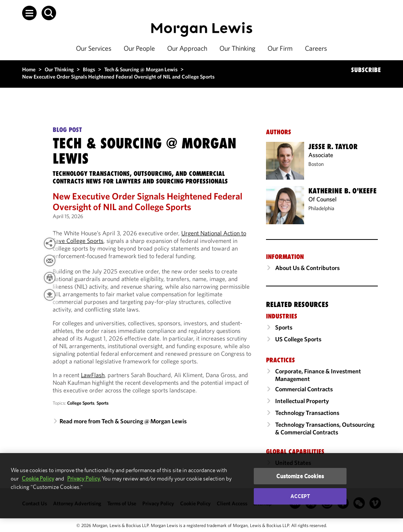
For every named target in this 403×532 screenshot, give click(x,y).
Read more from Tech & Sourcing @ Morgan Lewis (123, 421)
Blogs (89, 69)
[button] (29, 13)
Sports (102, 403)
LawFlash (93, 375)
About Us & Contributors (307, 268)
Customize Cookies (300, 476)
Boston (316, 164)
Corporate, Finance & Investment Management (318, 375)
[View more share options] (50, 243)
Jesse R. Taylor (333, 146)
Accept (300, 496)
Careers (316, 48)
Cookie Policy (38, 478)
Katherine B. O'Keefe (343, 191)
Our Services (94, 48)
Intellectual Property (302, 401)
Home (29, 69)
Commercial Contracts (304, 389)
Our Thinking (237, 48)
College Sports (81, 403)
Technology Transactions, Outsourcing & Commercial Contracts (325, 428)
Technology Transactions (307, 413)
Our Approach (187, 48)
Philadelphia (321, 208)
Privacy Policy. (84, 478)
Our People (139, 48)
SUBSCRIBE (366, 70)
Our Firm (280, 48)
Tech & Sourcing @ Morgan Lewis (141, 69)
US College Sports (298, 339)
